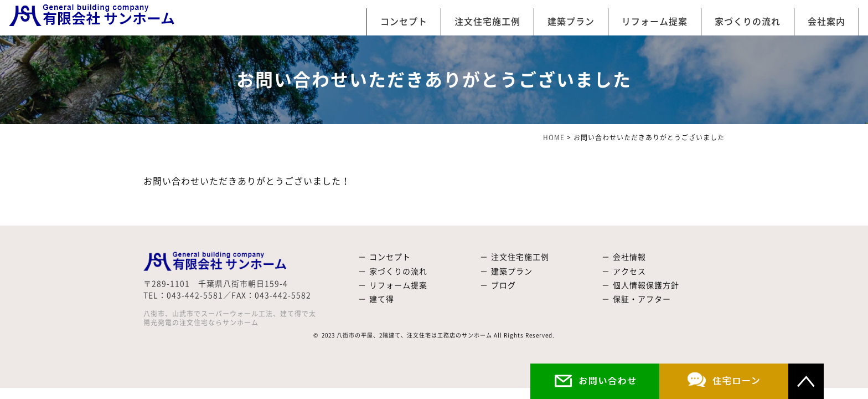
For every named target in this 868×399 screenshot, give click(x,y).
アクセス (629, 272)
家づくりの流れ (748, 22)
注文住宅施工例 (487, 22)
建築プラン (571, 22)
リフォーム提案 (655, 22)
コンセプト (404, 22)
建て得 (382, 299)
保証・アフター (642, 299)
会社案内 (826, 22)
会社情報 (629, 257)
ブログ (503, 285)
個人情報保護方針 (646, 285)
